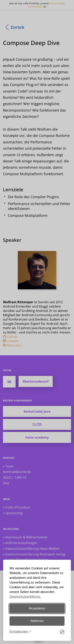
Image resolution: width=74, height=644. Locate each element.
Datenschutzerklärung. (25, 597)
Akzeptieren (37, 608)
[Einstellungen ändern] (20, 632)
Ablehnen (37, 621)
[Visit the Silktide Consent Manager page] (62, 632)
